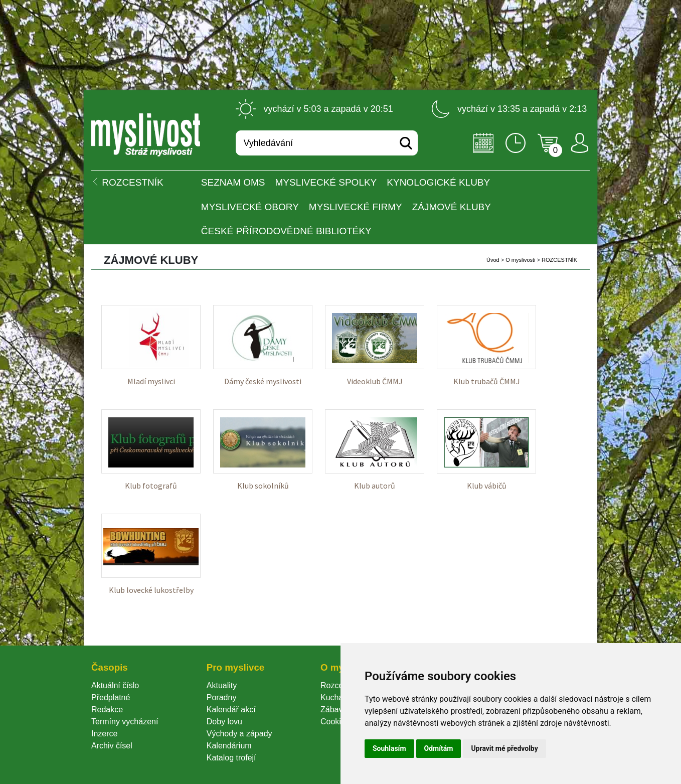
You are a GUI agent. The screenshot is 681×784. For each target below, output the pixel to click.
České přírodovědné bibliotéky (286, 231)
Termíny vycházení (125, 722)
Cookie (335, 722)
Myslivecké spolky (326, 182)
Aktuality (222, 685)
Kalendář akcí (231, 710)
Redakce (107, 710)
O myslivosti (520, 260)
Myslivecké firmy (356, 207)
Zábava (334, 710)
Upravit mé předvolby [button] (504, 748)
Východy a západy (239, 734)
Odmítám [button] (439, 748)
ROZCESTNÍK (559, 260)
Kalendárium (229, 746)
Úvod (493, 260)
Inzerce (104, 734)
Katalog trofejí (231, 758)
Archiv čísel (112, 746)
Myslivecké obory (250, 207)
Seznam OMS (233, 182)
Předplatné (111, 697)
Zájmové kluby (452, 207)
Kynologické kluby (438, 182)
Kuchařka (337, 697)
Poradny (222, 697)
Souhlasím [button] (389, 748)
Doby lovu (224, 722)
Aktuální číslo (115, 685)
